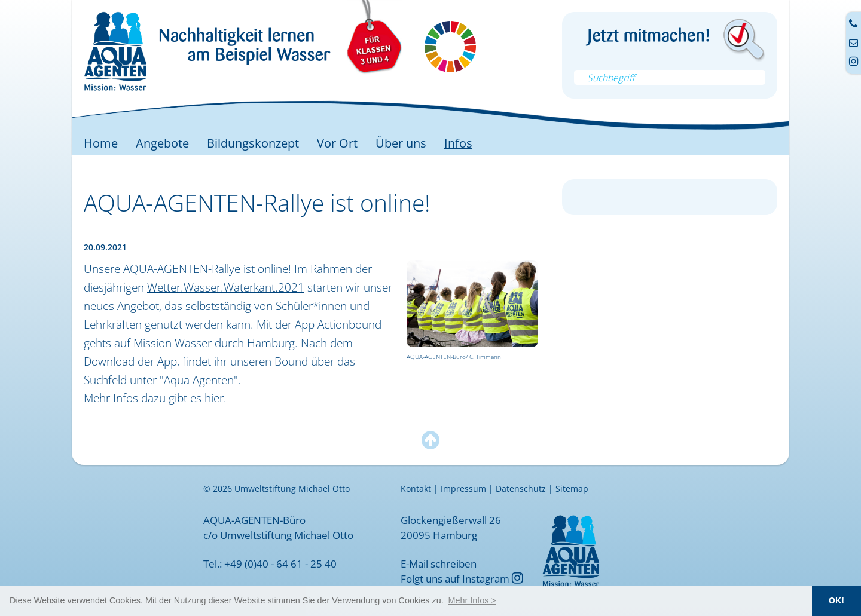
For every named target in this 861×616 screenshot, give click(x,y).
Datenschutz (521, 489)
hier (214, 398)
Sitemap (572, 489)
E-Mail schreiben (439, 563)
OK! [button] (836, 600)
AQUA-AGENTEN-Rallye (182, 269)
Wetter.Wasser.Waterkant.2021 (226, 287)
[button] (472, 600)
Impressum (463, 489)
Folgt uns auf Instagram (462, 578)
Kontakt (416, 489)
